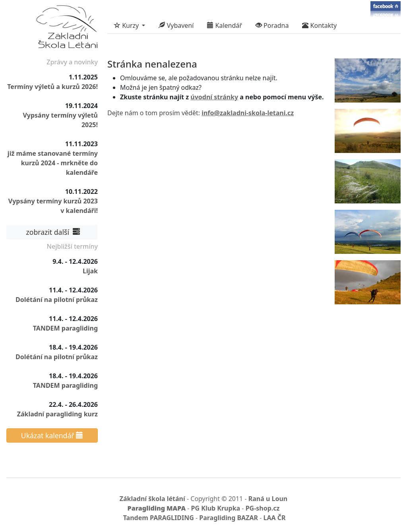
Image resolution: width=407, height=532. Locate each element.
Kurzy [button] (127, 25)
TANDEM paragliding (65, 328)
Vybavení (176, 25)
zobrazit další (52, 232)
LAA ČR (274, 518)
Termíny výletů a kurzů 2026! (52, 87)
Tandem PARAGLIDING (159, 518)
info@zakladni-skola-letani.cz (248, 113)
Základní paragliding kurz (57, 414)
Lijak (90, 271)
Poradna (272, 25)
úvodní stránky (214, 97)
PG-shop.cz (263, 508)
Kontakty (319, 25)
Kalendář (225, 25)
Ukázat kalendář (52, 435)
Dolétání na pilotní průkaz (57, 300)
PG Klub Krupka (216, 508)
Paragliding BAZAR (229, 518)
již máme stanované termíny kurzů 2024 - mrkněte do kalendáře (53, 163)
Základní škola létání (152, 499)
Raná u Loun (268, 499)
